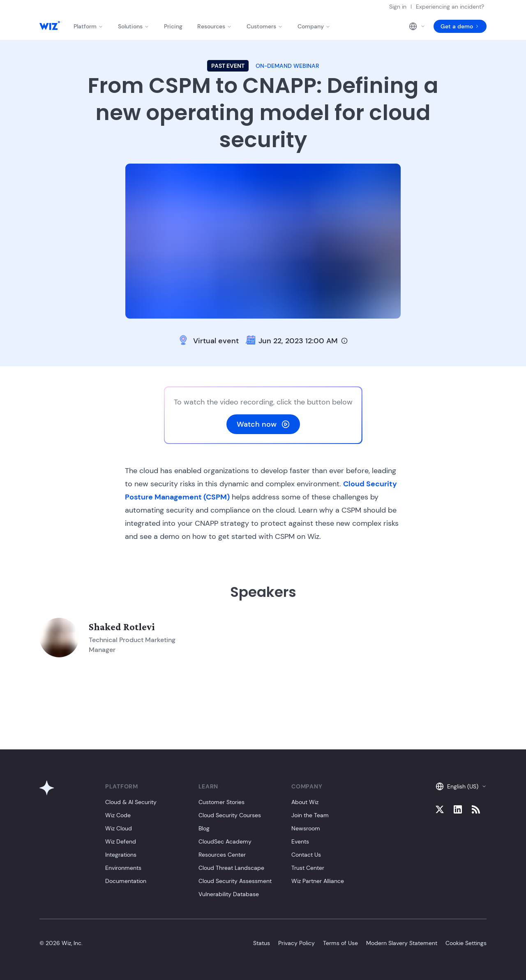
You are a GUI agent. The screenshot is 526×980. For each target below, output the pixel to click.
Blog (204, 828)
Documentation (126, 881)
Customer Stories (221, 802)
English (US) (461, 786)
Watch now (263, 424)
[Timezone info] (344, 341)
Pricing (173, 26)
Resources (215, 26)
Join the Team (310, 815)
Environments (123, 868)
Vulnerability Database (229, 894)
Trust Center (308, 868)
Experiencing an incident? (450, 7)
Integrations (121, 855)
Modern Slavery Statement (402, 943)
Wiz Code (118, 815)
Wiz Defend (121, 841)
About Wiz (305, 802)
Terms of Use (340, 943)
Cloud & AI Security (131, 802)
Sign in (398, 7)
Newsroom (306, 828)
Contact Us (306, 855)
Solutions (134, 26)
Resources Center (222, 855)
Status (262, 943)
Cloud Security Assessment (235, 881)
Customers (265, 26)
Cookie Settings (466, 943)
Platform (88, 26)
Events (300, 841)
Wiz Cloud (119, 828)
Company (314, 26)
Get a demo (460, 26)
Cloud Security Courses (230, 815)
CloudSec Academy (225, 841)
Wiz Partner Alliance (318, 881)
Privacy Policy (296, 943)
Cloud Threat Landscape (231, 868)
